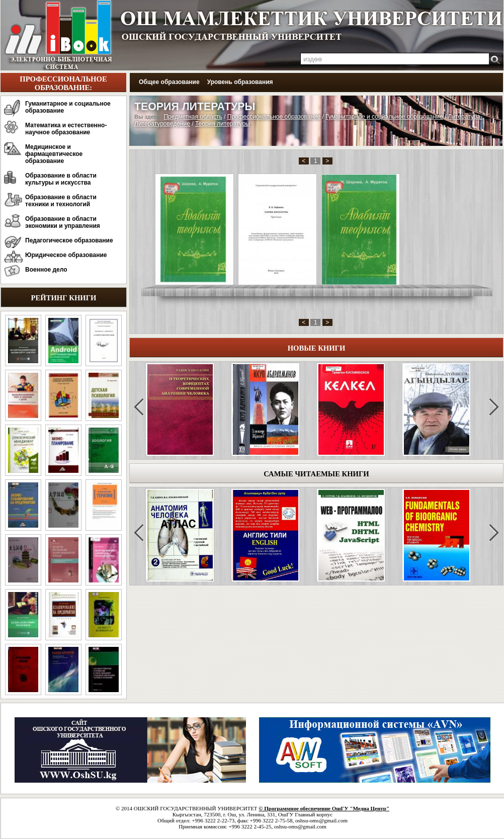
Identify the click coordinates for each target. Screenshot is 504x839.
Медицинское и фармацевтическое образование (54, 154)
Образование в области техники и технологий (61, 201)
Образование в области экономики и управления (63, 222)
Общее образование (169, 82)
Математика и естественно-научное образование (66, 129)
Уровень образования (240, 82)
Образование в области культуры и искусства (61, 179)
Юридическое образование (66, 255)
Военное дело (46, 270)
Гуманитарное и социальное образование (68, 107)
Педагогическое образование (69, 240)
